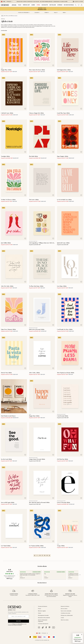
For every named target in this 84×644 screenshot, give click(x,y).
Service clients (64, 609)
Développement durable (43, 615)
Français (9, 2)
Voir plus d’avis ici (42, 583)
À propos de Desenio (43, 606)
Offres (38, 5)
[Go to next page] (49, 556)
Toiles (20, 5)
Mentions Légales (42, 611)
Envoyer (19, 621)
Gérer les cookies (65, 620)
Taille (56, 13)
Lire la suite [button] (4, 31)
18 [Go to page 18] (45, 555)
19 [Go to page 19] (47, 555)
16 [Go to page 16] (40, 555)
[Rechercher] (76, 5)
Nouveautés (45, 5)
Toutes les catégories (24, 13)
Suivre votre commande (66, 611)
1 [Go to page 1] (37, 555)
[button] (78, 638)
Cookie (62, 618)
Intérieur (60, 5)
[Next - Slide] (80, 575)
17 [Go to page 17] (42, 555)
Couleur (37, 13)
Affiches (14, 5)
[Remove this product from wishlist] (25, 65)
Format (47, 13)
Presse (40, 609)
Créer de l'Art (26, 5)
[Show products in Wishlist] (79, 5)
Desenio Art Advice (65, 606)
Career (40, 613)
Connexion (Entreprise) (43, 624)
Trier (64, 13)
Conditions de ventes (66, 613)
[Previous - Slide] (17, 575)
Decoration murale (69, 5)
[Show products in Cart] (82, 5)
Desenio (46, 640)
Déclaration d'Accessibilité (44, 618)
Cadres (33, 5)
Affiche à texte (14, 16)
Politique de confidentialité (17, 624)
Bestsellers (53, 5)
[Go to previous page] (35, 556)
